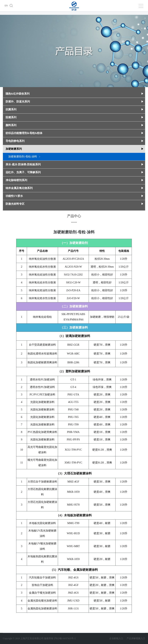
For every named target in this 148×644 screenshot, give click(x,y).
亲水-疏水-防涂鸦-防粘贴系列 (23, 164)
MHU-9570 (73, 505)
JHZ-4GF (73, 585)
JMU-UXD (73, 601)
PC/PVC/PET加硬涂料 (42, 395)
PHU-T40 (73, 410)
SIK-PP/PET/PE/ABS (73, 314)
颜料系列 (11, 125)
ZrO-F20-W (73, 298)
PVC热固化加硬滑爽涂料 (42, 432)
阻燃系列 (11, 117)
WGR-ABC (73, 354)
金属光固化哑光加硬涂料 (42, 601)
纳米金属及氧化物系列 (19, 188)
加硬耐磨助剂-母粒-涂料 (23, 157)
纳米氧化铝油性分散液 (42, 259)
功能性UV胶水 (14, 196)
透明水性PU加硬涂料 (42, 380)
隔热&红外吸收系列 (18, 94)
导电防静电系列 (15, 141)
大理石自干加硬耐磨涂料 (42, 482)
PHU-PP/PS (73, 440)
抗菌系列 (11, 109)
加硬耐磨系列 (14, 149)
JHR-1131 (73, 609)
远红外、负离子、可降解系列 (23, 172)
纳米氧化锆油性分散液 (42, 290)
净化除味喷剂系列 (16, 180)
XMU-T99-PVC (73, 463)
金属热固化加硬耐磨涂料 (42, 609)
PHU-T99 (73, 425)
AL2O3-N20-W (73, 267)
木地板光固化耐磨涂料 (42, 523)
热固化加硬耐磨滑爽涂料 (42, 362)
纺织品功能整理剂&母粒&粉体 (24, 133)
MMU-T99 (73, 523)
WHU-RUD (73, 533)
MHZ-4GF (73, 482)
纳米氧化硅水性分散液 (42, 282)
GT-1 (73, 380)
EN (6, 6)
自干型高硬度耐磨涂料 (42, 345)
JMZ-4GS (73, 593)
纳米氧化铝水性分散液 (42, 267)
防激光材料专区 (15, 204)
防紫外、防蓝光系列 (18, 102)
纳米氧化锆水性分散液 (42, 298)
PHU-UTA (73, 395)
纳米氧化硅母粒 (42, 317)
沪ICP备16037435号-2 (65, 638)
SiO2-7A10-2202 (73, 275)
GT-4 (73, 387)
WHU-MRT (73, 546)
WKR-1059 (73, 559)
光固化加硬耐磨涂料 (42, 402)
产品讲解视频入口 (136, 638)
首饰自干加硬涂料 (42, 585)
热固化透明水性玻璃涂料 (42, 354)
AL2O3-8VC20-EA (73, 259)
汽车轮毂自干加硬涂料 (42, 578)
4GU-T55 (73, 402)
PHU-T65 (73, 417)
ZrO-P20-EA (73, 290)
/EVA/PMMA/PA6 (73, 320)
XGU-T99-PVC (73, 450)
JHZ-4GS (73, 578)
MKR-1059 (73, 492)
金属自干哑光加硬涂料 (42, 593)
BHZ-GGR (73, 345)
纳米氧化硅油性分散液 (42, 275)
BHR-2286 (73, 362)
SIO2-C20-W (73, 282)
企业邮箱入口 (118, 638)
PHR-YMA (73, 432)
